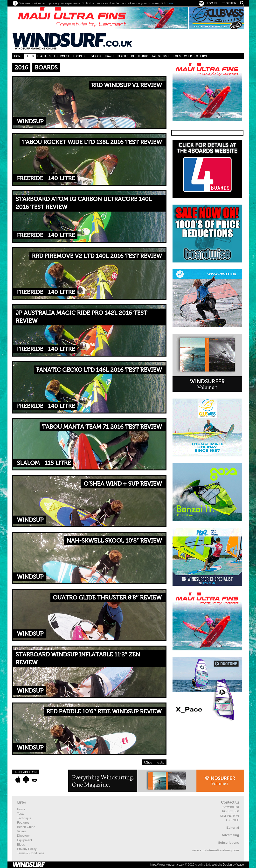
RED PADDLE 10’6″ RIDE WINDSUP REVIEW (104, 712)
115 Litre (58, 463)
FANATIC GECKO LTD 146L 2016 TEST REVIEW (99, 370)
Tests (30, 56)
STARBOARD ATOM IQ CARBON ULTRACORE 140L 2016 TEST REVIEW (84, 203)
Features (44, 56)
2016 (21, 68)
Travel (109, 56)
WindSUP (30, 121)
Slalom (28, 463)
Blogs (21, 844)
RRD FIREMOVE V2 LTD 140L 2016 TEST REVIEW (97, 256)
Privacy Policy (27, 849)
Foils (177, 56)
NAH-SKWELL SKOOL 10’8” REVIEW (114, 541)
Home (18, 56)
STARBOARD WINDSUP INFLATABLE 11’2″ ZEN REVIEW (78, 659)
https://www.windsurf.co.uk (167, 865)
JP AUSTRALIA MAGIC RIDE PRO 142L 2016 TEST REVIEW (81, 317)
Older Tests (154, 763)
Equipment (62, 56)
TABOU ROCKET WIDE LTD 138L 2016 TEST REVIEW (92, 142)
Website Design (222, 865)
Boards (46, 68)
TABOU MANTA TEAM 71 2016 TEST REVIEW (102, 427)
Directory (23, 836)
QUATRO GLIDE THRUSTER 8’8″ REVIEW (107, 598)
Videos (96, 56)
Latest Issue (161, 56)
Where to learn (195, 56)
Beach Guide (126, 56)
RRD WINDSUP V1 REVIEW (127, 85)
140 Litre (62, 178)
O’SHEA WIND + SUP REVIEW (123, 484)
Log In (212, 3)
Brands (143, 56)
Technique (80, 56)
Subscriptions (229, 843)
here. (170, 3)
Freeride (30, 178)
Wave (240, 865)
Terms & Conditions (31, 853)
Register (229, 3)
